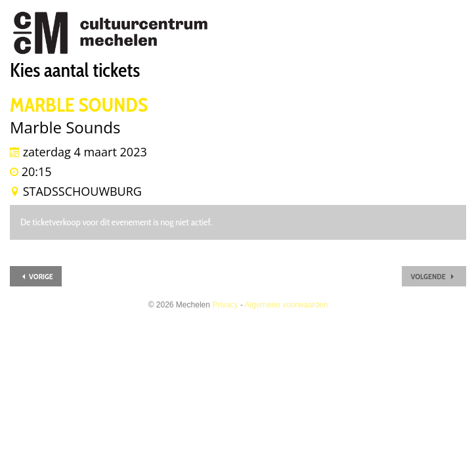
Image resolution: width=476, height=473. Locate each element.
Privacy (225, 305)
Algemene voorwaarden (287, 305)
